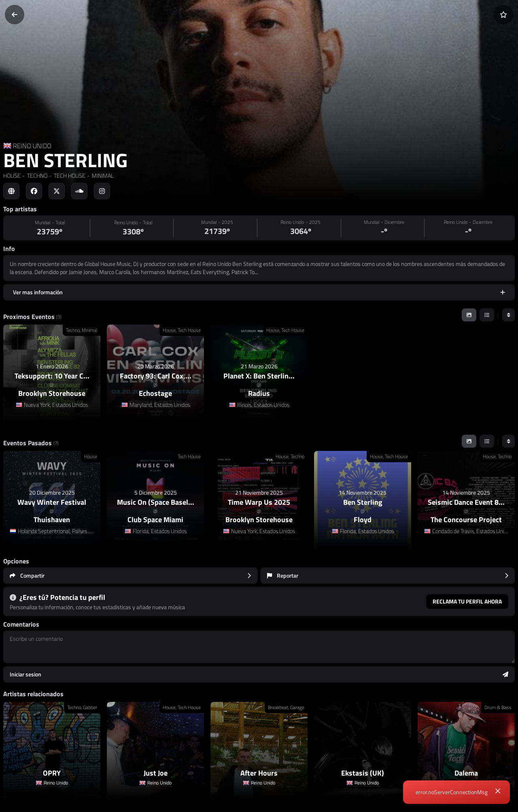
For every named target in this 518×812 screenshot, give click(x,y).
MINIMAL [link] (102, 175)
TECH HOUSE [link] (69, 175)
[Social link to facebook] (34, 191)
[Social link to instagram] (102, 191)
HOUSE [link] (12, 175)
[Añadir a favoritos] (503, 15)
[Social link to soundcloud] (79, 191)
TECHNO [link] (37, 175)
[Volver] (15, 15)
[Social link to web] (11, 191)
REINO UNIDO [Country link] (32, 146)
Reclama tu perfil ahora (467, 601)
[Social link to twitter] (57, 191)
